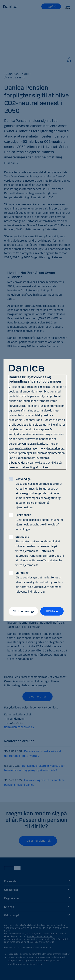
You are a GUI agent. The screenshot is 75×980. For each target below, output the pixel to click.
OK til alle (52, 611)
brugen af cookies (20, 448)
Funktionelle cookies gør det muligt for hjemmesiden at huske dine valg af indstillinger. (39, 522)
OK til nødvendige (23, 611)
